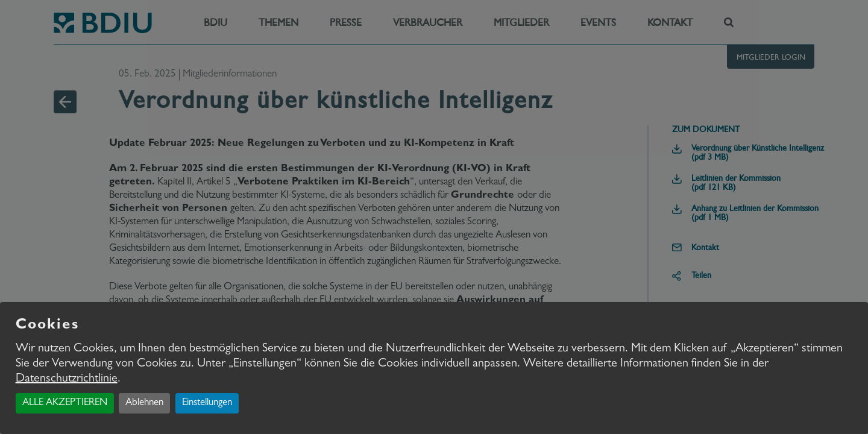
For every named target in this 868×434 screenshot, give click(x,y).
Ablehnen (144, 403)
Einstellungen (207, 403)
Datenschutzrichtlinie (67, 379)
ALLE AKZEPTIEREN (65, 403)
